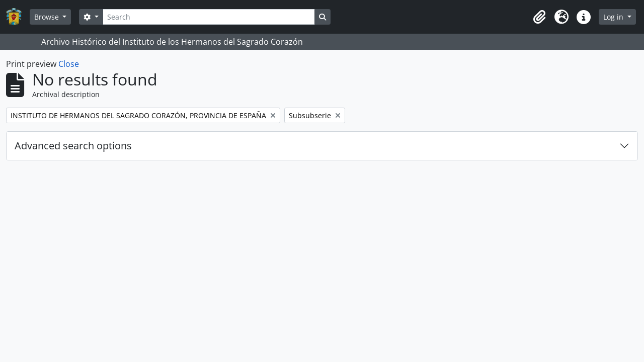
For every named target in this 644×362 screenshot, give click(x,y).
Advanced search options (73, 146)
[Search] (209, 17)
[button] (539, 17)
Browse (48, 17)
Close (69, 64)
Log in (614, 17)
